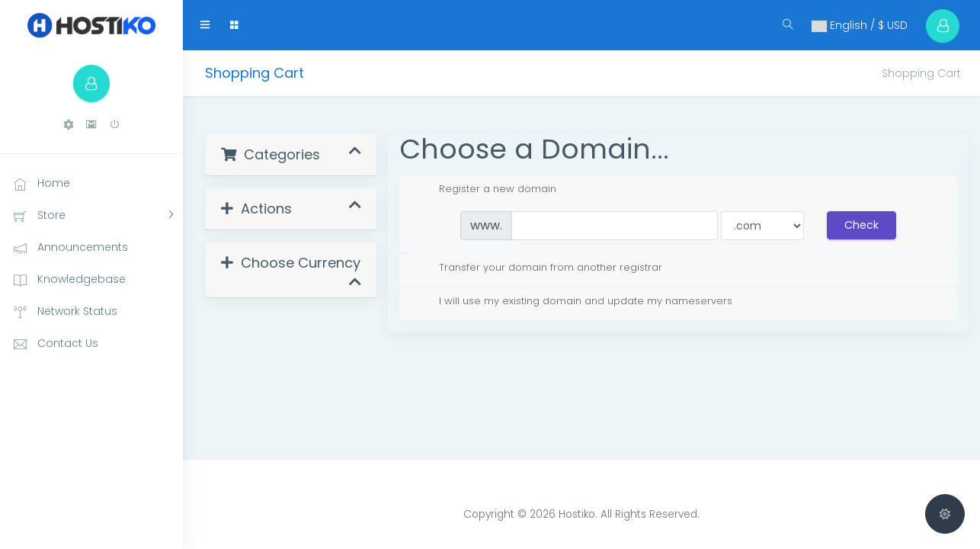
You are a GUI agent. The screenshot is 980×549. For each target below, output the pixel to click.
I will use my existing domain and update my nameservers (573, 301)
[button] (69, 125)
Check (862, 225)
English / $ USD (859, 25)
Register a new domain (485, 189)
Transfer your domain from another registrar (538, 268)
